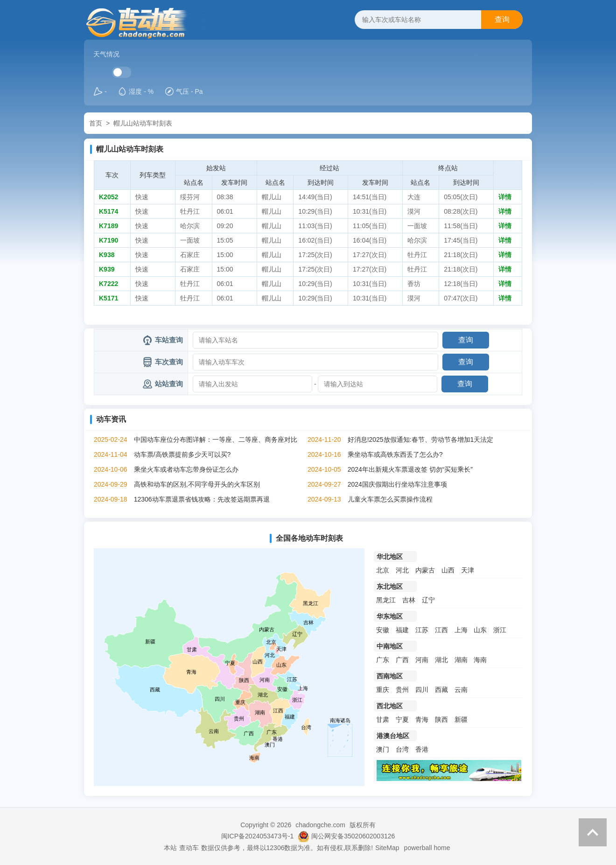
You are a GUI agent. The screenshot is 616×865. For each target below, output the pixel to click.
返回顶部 (593, 832)
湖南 (461, 660)
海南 (480, 660)
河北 (402, 570)
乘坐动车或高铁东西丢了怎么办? (395, 454)
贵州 (402, 690)
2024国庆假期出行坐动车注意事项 (397, 484)
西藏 (441, 690)
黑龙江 (386, 600)
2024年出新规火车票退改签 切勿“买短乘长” (410, 469)
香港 (422, 749)
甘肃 (383, 719)
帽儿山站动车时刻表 (143, 123)
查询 (502, 19)
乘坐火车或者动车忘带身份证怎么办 (186, 469)
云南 (461, 690)
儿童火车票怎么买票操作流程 (390, 499)
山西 (448, 570)
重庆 (383, 690)
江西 (441, 630)
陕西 (441, 719)
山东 (480, 630)
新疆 (461, 719)
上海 (461, 630)
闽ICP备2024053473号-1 (258, 836)
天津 (468, 570)
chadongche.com (320, 825)
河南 (422, 660)
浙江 (500, 630)
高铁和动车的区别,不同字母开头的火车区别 (197, 484)
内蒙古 (425, 570)
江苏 (422, 630)
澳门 (383, 749)
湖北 (441, 660)
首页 (96, 123)
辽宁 (428, 600)
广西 (402, 660)
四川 (422, 690)
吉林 (409, 600)
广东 (383, 660)
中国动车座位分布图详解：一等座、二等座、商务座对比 (216, 439)
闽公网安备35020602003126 (353, 836)
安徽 (383, 630)
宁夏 (402, 719)
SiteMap (387, 848)
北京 (383, 570)
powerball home (427, 848)
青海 (422, 719)
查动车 (189, 848)
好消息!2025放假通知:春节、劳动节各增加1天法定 (421, 439)
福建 (402, 630)
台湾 (402, 749)
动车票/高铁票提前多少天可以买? (182, 454)
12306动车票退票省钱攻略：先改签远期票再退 (202, 499)
